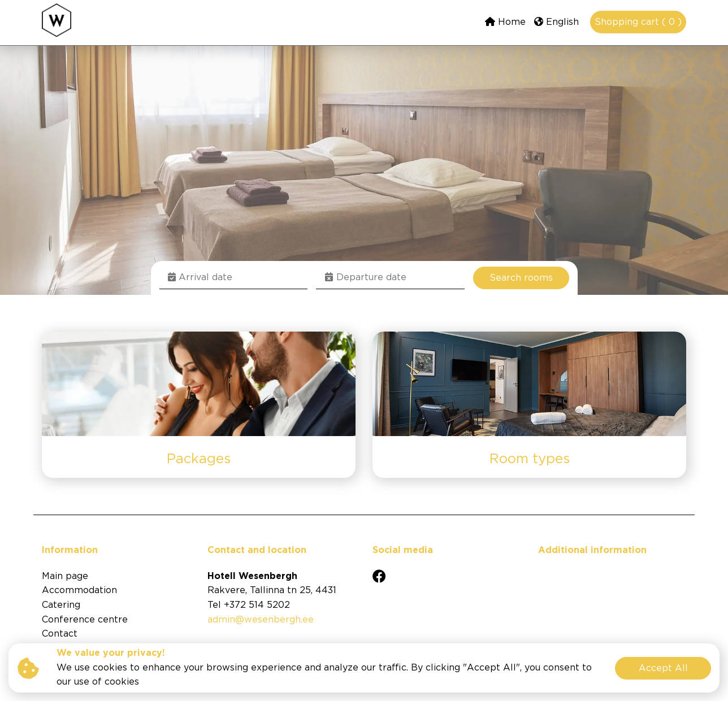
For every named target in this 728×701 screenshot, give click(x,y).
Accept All (663, 669)
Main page (65, 576)
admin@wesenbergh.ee (261, 620)
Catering (61, 605)
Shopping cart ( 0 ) (638, 22)
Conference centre (85, 620)
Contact (60, 634)
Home (505, 22)
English (556, 22)
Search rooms (521, 278)
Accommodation (79, 591)
